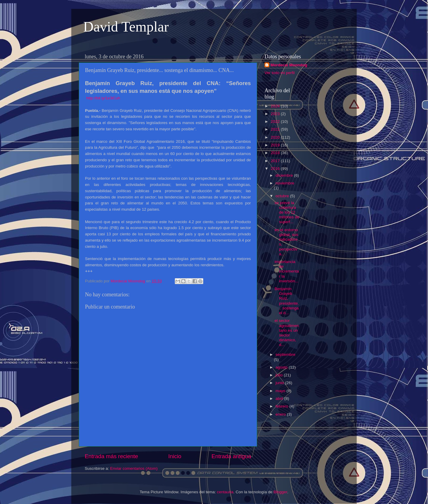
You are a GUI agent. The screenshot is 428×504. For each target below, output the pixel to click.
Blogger (280, 492)
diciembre (285, 175)
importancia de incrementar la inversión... (287, 271)
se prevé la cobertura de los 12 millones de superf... (287, 212)
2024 (276, 106)
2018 (276, 153)
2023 (276, 114)
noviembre (285, 183)
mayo (281, 391)
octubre (283, 196)
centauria (225, 492)
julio (280, 375)
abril (280, 399)
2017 (276, 161)
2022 (276, 122)
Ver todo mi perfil (280, 73)
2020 (276, 137)
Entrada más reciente (111, 456)
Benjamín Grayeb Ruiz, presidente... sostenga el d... (287, 301)
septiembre (285, 354)
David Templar (126, 27)
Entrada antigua (231, 456)
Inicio (175, 456)
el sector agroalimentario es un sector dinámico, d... (287, 333)
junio (280, 383)
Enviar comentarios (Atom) (134, 468)
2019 (276, 145)
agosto (282, 367)
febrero (283, 406)
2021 (276, 129)
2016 (276, 169)
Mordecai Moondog (289, 65)
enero (281, 414)
